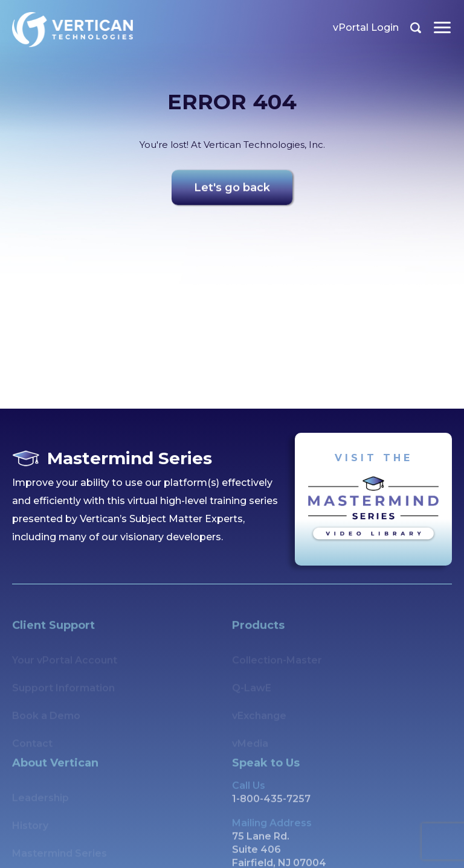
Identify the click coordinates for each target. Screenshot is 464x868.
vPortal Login (366, 27)
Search (416, 28)
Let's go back (232, 191)
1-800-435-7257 (271, 813)
